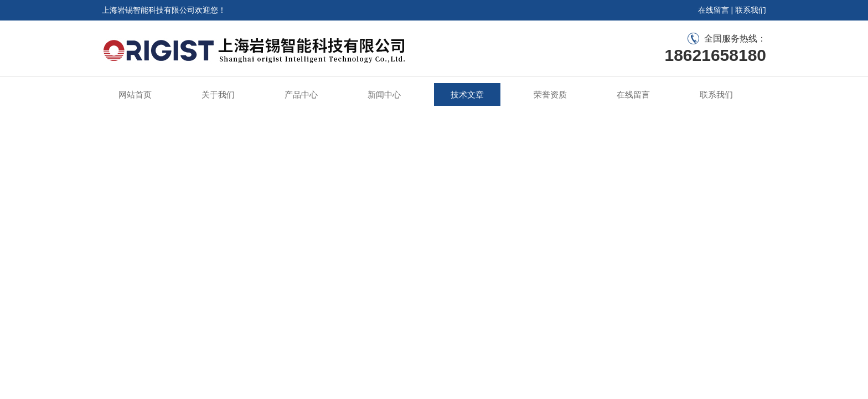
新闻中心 (384, 94)
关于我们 (218, 94)
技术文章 (467, 94)
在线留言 (714, 10)
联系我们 (751, 10)
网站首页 (135, 94)
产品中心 (301, 94)
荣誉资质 (550, 94)
